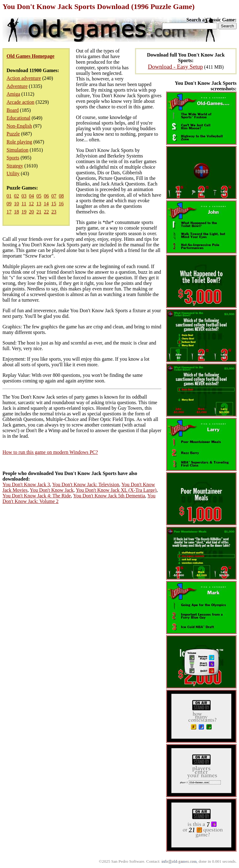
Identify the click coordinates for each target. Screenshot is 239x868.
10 (16, 204)
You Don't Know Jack (52, 490)
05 (39, 196)
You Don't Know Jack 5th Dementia (109, 496)
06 (46, 196)
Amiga (13, 94)
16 (61, 204)
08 (61, 196)
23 (54, 212)
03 (24, 196)
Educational (18, 118)
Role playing (19, 142)
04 (31, 196)
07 (54, 196)
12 (31, 204)
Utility (13, 174)
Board (13, 110)
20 (31, 212)
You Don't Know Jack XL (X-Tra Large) (116, 490)
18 (16, 212)
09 (9, 204)
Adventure (17, 86)
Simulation (17, 150)
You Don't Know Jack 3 (26, 484)
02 (16, 196)
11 (24, 204)
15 (54, 204)
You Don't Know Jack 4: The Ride (37, 496)
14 (46, 204)
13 (39, 204)
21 (39, 212)
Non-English (19, 126)
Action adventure (24, 78)
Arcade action (20, 102)
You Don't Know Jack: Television (86, 484)
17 (9, 212)
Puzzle (13, 134)
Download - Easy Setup (175, 67)
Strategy (15, 166)
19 (24, 212)
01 (9, 196)
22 (46, 212)
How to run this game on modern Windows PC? (50, 452)
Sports (13, 158)
